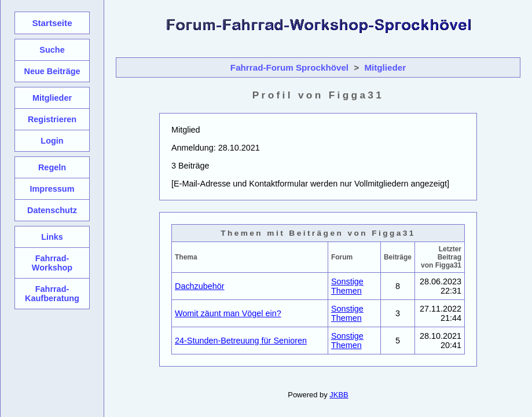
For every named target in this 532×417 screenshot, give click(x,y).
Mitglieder (385, 67)
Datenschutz (52, 210)
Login (52, 141)
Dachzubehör (200, 286)
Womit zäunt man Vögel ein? (228, 313)
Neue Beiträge (52, 71)
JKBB (339, 395)
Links (52, 237)
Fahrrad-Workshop (52, 263)
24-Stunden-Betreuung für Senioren (241, 341)
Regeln (52, 167)
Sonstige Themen (347, 286)
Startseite (52, 23)
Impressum (52, 189)
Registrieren (52, 119)
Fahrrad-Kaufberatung (52, 294)
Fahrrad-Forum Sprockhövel (289, 67)
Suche (52, 50)
